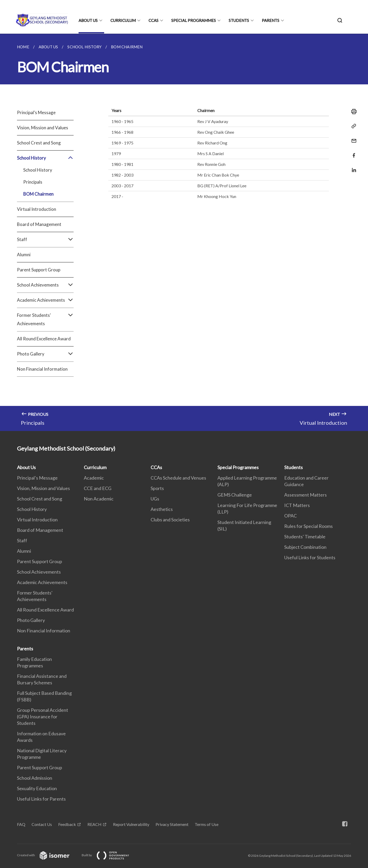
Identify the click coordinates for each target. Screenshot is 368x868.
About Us (88, 20)
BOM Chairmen (38, 194)
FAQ (21, 824)
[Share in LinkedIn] (352, 167)
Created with (47, 855)
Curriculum (123, 20)
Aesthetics (162, 509)
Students (239, 20)
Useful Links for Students (310, 557)
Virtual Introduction (37, 209)
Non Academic (99, 499)
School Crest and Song (39, 143)
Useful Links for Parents (41, 799)
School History (45, 158)
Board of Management (39, 224)
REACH (94, 824)
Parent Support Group (39, 270)
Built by (110, 855)
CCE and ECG (98, 488)
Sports (157, 488)
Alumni (24, 255)
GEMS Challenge (235, 495)
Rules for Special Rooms (308, 526)
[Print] (352, 112)
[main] (184, 232)
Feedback (67, 824)
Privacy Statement (172, 824)
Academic (94, 478)
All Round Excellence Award (44, 339)
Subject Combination (305, 547)
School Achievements (45, 285)
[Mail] (352, 138)
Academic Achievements (45, 300)
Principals (33, 182)
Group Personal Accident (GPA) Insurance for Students (43, 716)
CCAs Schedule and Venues (178, 478)
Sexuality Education (37, 788)
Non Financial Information (42, 369)
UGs (155, 499)
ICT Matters (297, 505)
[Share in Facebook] (352, 152)
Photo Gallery (45, 354)
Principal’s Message (36, 112)
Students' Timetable (305, 537)
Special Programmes (194, 20)
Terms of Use (207, 824)
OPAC (290, 516)
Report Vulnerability (131, 824)
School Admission (35, 778)
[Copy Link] (352, 126)
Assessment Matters (305, 495)
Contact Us (42, 824)
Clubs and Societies (170, 520)
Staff (45, 240)
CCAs (153, 20)
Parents (271, 20)
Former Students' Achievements (45, 319)
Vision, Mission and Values (43, 128)
